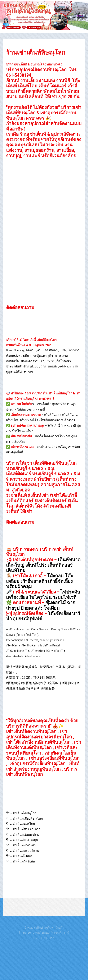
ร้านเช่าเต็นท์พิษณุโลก (36, 52)
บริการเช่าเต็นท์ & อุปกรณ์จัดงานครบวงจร (34, 64)
